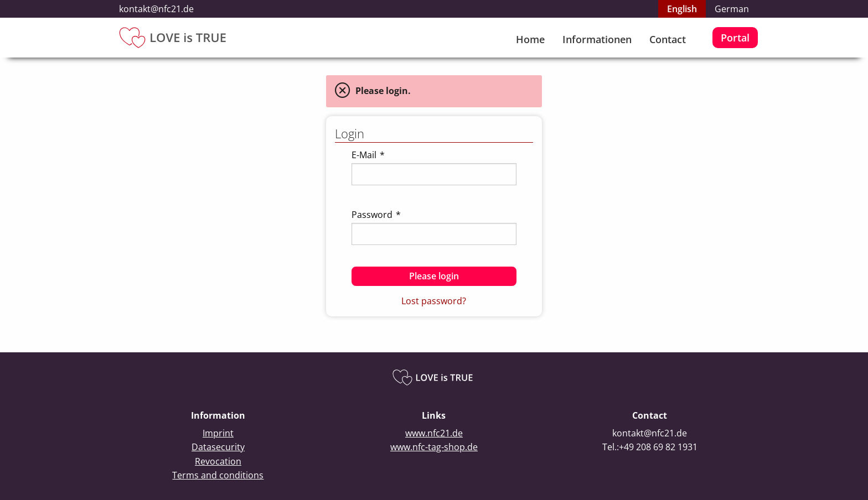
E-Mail (368, 155)
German (732, 9)
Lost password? (434, 301)
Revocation (218, 461)
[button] (434, 277)
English (682, 9)
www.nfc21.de (434, 433)
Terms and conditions (218, 475)
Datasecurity (218, 447)
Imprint (218, 433)
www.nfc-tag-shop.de (434, 447)
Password (376, 215)
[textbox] (434, 174)
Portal (735, 38)
